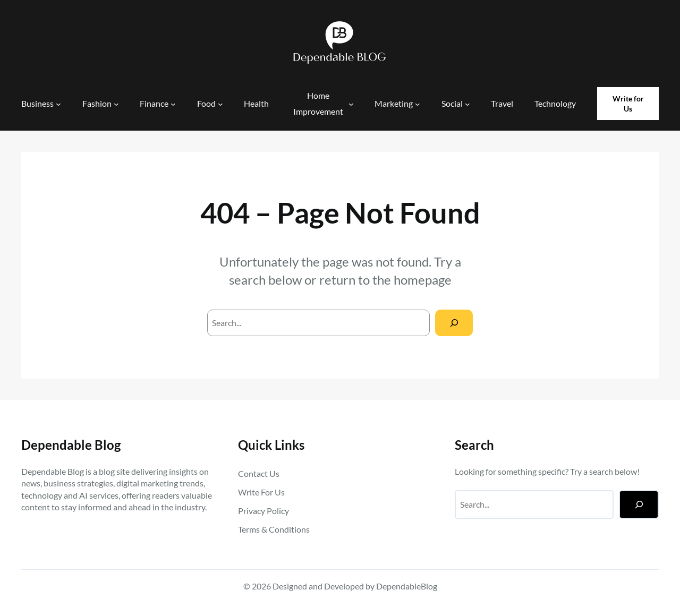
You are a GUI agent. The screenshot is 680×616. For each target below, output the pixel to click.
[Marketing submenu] (418, 104)
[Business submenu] (58, 104)
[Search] (454, 323)
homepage (423, 280)
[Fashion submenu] (116, 104)
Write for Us (628, 104)
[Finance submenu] (173, 104)
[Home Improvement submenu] (351, 104)
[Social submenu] (467, 104)
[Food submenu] (220, 104)
